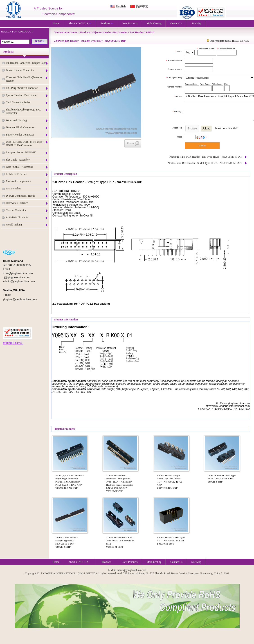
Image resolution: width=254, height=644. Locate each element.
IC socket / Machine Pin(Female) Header (27, 79)
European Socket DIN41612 (27, 153)
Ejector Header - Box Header (27, 95)
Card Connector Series (27, 102)
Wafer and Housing (27, 120)
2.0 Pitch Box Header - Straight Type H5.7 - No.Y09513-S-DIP (67, 540)
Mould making (27, 225)
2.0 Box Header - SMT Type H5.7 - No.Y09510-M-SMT (171, 539)
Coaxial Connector (27, 210)
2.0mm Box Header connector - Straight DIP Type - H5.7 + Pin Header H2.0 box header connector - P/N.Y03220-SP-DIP (120, 482)
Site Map (196, 23)
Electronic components (27, 181)
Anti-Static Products (27, 217)
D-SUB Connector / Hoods (27, 196)
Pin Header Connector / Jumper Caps (27, 63)
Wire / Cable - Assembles (27, 167)
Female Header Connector (27, 70)
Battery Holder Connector (27, 135)
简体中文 (142, 6)
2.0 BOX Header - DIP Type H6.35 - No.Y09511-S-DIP (212, 157)
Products (107, 23)
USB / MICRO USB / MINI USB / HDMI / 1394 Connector (27, 144)
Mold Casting (154, 23)
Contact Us (176, 23)
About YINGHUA (80, 23)
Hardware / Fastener (27, 203)
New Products (130, 23)
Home (56, 23)
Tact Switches (27, 189)
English (121, 6)
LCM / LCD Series (27, 174)
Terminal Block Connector (27, 128)
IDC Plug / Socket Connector (27, 88)
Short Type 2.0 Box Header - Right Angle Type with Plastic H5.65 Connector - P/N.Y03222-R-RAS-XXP (70, 480)
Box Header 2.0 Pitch (142, 32)
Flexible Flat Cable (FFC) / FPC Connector (27, 111)
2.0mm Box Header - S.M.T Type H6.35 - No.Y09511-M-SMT (208, 163)
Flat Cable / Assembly (27, 160)
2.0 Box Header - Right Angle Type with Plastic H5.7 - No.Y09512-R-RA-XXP (170, 480)
